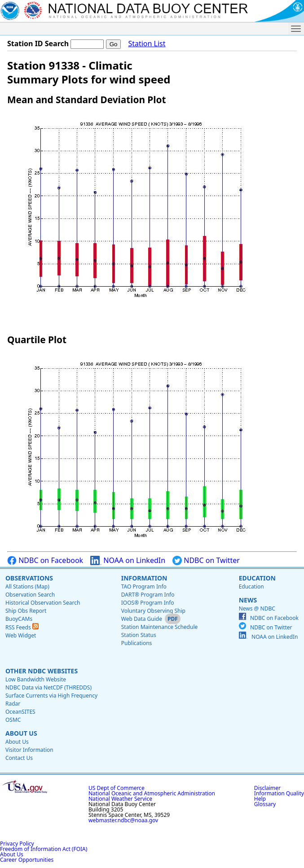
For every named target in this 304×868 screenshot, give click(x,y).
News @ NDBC (257, 608)
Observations (29, 578)
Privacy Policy (17, 844)
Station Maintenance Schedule (160, 627)
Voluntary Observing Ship (153, 611)
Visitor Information (29, 750)
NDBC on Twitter (206, 560)
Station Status (139, 635)
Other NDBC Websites (42, 671)
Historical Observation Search (43, 603)
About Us (21, 733)
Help (260, 799)
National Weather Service (120, 799)
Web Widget (21, 635)
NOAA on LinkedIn (128, 560)
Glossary (265, 804)
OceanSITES (20, 712)
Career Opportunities (27, 860)
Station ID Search (38, 44)
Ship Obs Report (26, 611)
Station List (147, 44)
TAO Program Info (144, 587)
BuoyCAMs (19, 619)
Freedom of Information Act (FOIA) (44, 849)
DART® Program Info (148, 595)
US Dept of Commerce (117, 788)
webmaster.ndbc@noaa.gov (123, 820)
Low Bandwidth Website (36, 679)
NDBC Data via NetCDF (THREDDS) (48, 687)
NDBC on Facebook (45, 560)
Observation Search (30, 595)
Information (144, 578)
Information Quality (279, 793)
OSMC (13, 720)
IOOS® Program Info (148, 603)
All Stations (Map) (27, 587)
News (248, 600)
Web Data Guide (142, 619)
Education (257, 578)
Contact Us (19, 758)
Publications (137, 643)
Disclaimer (267, 788)
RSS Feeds (22, 627)
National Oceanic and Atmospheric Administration (152, 793)
